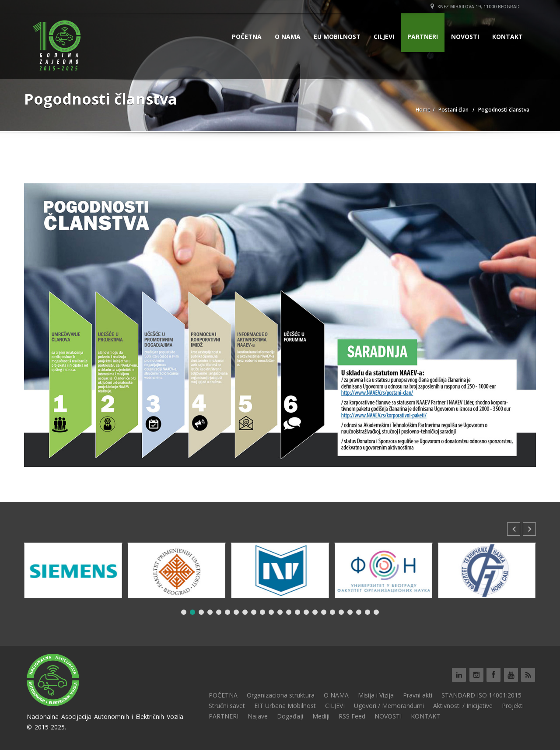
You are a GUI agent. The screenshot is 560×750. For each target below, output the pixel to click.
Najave (258, 716)
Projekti (513, 706)
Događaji (290, 716)
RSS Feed (352, 716)
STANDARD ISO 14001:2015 (481, 695)
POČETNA (247, 37)
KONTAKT (507, 37)
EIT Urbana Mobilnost (285, 706)
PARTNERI (423, 37)
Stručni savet (227, 706)
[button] (529, 529)
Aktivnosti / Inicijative (463, 706)
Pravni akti (418, 695)
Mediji (321, 716)
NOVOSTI (465, 37)
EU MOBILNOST (337, 37)
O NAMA (288, 37)
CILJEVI (384, 37)
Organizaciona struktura (281, 695)
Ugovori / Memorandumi (389, 706)
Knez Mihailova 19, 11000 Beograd (475, 7)
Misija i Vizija (376, 695)
